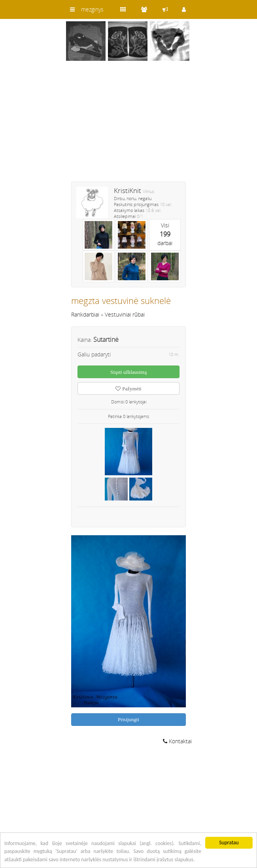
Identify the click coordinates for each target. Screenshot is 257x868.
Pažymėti (128, 389)
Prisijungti (128, 719)
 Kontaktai (177, 741)
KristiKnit (128, 190)
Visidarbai (165, 234)
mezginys (92, 9)
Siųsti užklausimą (128, 372)
